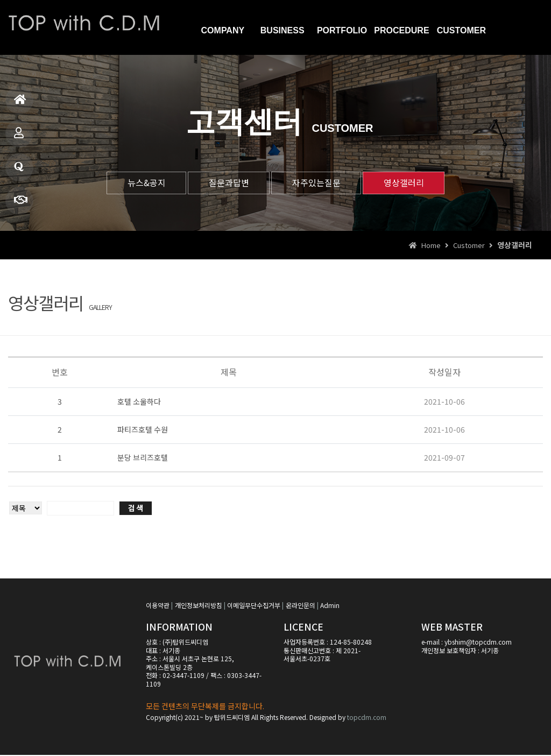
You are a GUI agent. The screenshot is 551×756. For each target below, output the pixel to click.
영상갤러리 (408, 183)
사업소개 (19, 137)
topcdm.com (367, 718)
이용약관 (158, 606)
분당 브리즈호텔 (143, 458)
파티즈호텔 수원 (143, 430)
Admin (330, 606)
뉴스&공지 (142, 183)
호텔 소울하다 (139, 402)
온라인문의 (301, 606)
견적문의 (21, 205)
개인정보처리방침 (199, 606)
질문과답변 (19, 171)
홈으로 (20, 104)
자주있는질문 (317, 183)
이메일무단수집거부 (254, 606)
